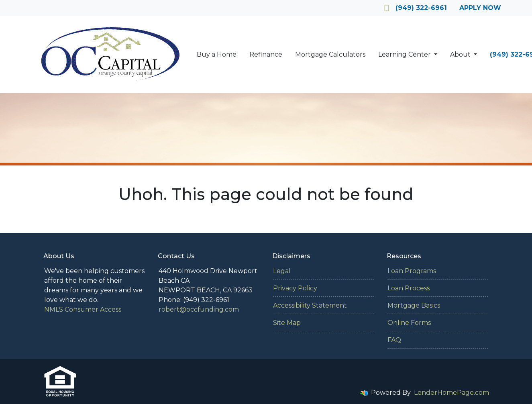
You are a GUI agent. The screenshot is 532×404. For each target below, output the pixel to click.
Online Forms (409, 323)
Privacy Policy (295, 288)
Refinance (266, 54)
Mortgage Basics (414, 305)
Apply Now (480, 8)
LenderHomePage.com (451, 393)
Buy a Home (217, 54)
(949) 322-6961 (416, 8)
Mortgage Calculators (330, 54)
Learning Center (405, 54)
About (461, 54)
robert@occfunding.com (199, 309)
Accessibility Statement (310, 305)
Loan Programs (412, 271)
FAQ (394, 340)
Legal (282, 271)
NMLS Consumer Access (83, 309)
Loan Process (409, 288)
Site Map (287, 323)
